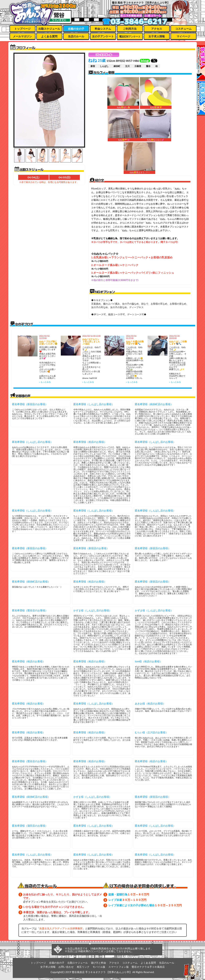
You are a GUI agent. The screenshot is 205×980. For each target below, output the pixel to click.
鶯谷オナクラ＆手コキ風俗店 (148, 967)
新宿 (93, 66)
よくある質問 (49, 36)
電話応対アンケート (130, 36)
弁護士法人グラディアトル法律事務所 (61, 928)
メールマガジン (22, 36)
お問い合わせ (66, 967)
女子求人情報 (157, 36)
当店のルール (76, 36)
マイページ (183, 36)
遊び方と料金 (99, 963)
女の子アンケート (103, 36)
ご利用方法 (130, 29)
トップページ (22, 29)
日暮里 (138, 66)
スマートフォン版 (119, 967)
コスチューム (183, 29)
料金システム (103, 29)
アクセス (157, 29)
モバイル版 (99, 967)
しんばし (104, 66)
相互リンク (83, 967)
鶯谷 (148, 66)
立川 (127, 66)
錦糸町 (117, 66)
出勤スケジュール (49, 29)
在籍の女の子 (76, 29)
